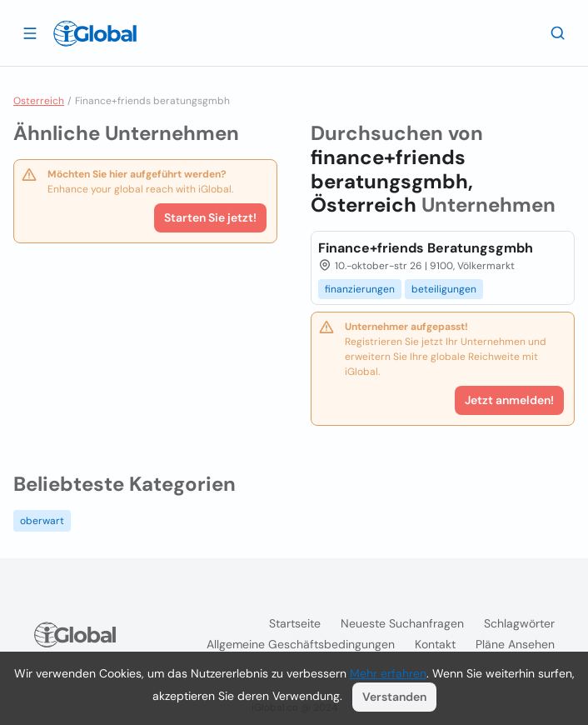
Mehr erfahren (388, 673)
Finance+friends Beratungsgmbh (426, 248)
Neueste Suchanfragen (402, 623)
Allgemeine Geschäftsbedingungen (301, 644)
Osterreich (39, 101)
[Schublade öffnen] (30, 32)
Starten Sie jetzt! (210, 217)
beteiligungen (444, 289)
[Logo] (95, 33)
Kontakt (435, 644)
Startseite (295, 623)
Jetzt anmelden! (509, 400)
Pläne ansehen (515, 644)
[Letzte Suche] (558, 32)
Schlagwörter (519, 623)
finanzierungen (360, 289)
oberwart (42, 521)
